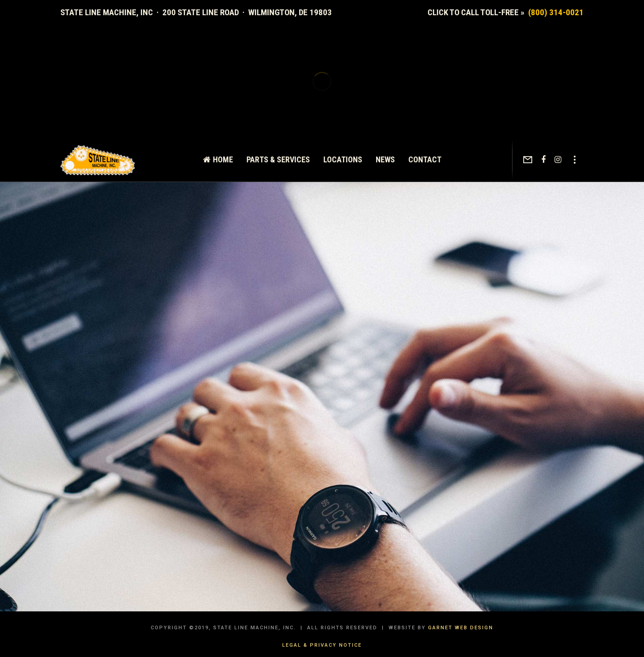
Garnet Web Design (461, 628)
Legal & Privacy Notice (322, 645)
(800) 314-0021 (556, 12)
